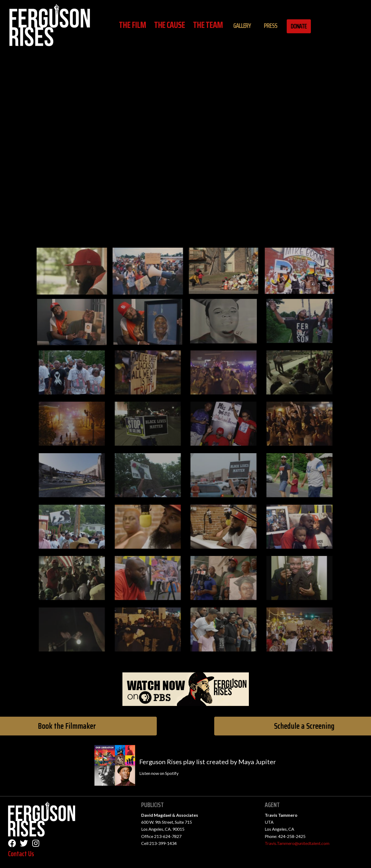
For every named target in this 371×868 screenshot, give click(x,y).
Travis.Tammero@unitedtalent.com (297, 843)
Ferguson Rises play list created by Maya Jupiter (208, 762)
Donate (299, 26)
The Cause (170, 25)
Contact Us (21, 854)
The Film (132, 25)
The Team (208, 25)
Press (271, 26)
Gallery (242, 26)
